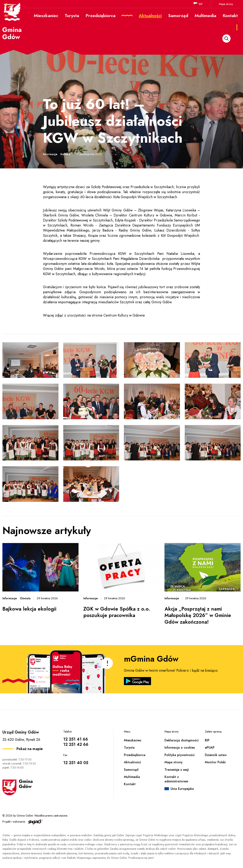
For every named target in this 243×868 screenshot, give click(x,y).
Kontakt (130, 784)
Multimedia (132, 777)
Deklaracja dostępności (182, 740)
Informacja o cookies (180, 748)
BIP (201, 4)
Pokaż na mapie (30, 749)
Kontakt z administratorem (176, 779)
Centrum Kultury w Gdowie (124, 315)
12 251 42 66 (76, 745)
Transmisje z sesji (177, 770)
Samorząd (131, 770)
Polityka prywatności (180, 755)
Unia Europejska (182, 789)
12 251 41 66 (76, 739)
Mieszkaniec (133, 740)
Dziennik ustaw (216, 755)
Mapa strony (226, 4)
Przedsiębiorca (135, 755)
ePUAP (210, 748)
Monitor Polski (215, 762)
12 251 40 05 (76, 763)
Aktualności (132, 762)
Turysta (129, 748)
